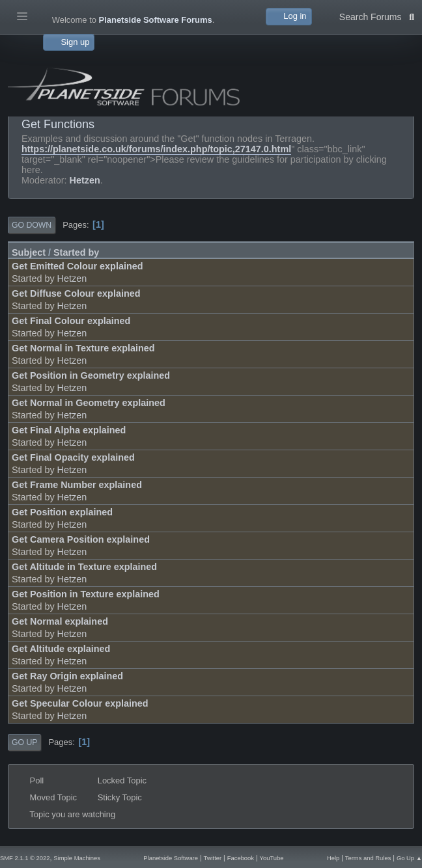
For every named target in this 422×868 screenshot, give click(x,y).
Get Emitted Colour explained (77, 266)
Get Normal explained (60, 621)
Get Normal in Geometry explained (89, 403)
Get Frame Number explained (77, 485)
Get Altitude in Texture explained (84, 567)
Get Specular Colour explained (80, 703)
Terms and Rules (368, 858)
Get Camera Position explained (81, 539)
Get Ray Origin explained (67, 676)
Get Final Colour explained (71, 321)
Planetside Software (171, 858)
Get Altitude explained (61, 649)
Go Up (24, 742)
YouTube (272, 858)
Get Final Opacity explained (73, 457)
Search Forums (377, 16)
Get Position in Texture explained (86, 594)
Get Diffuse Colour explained (76, 293)
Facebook (241, 858)
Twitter (213, 858)
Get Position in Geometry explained (91, 375)
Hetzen (85, 180)
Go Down (32, 225)
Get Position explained (62, 512)
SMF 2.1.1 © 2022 (25, 858)
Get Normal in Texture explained (83, 348)
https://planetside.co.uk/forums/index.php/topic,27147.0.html (156, 149)
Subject (29, 252)
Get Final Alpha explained (69, 430)
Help (333, 858)
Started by (76, 252)
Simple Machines (77, 858)
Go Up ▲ (409, 858)
